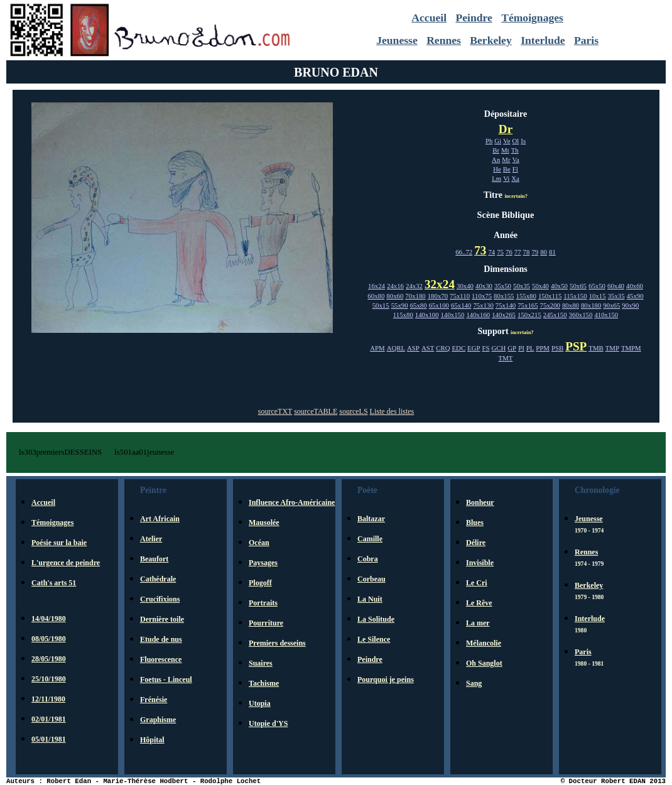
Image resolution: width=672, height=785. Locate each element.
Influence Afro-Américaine (292, 502)
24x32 (414, 286)
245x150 (555, 315)
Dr (506, 129)
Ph (489, 141)
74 (491, 252)
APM (377, 348)
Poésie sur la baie (59, 543)
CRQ (443, 348)
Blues (475, 522)
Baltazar (371, 519)
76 (509, 252)
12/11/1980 (48, 699)
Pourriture (266, 623)
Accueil (429, 18)
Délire (476, 543)
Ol (516, 141)
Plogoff (260, 583)
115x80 (403, 315)
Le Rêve (479, 603)
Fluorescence (161, 659)
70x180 (415, 296)
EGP (474, 348)
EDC (458, 348)
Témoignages (532, 18)
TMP (612, 348)
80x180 (591, 305)
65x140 (461, 305)
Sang (474, 683)
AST (428, 348)
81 (552, 252)
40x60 (635, 286)
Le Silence (374, 639)
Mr (506, 160)
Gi (498, 141)
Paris (586, 40)
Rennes (444, 40)
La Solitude (376, 619)
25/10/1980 (49, 679)
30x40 (465, 286)
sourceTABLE (316, 411)
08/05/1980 (49, 639)
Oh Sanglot (484, 663)
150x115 (550, 296)
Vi (506, 178)
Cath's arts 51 (54, 583)
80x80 (571, 305)
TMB (596, 348)
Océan (259, 543)
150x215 (529, 315)
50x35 (522, 286)
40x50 (559, 286)
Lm (496, 178)
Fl (515, 169)
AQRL (396, 348)
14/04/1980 (49, 619)
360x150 (581, 315)
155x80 (526, 296)
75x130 (483, 305)
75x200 (550, 305)
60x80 (376, 296)
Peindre (474, 18)
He (497, 169)
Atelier (151, 539)
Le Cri (477, 583)
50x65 (578, 286)
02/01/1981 (49, 719)
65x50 (597, 286)
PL (530, 348)
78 (527, 252)
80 (544, 252)
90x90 (630, 305)
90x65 (611, 305)
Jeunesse (397, 40)
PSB (557, 348)
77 (518, 252)
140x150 (453, 315)
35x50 (503, 286)
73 (480, 250)
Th (515, 150)
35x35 (616, 296)
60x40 (616, 286)
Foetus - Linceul (166, 679)
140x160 (478, 315)
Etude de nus (161, 639)
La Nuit (370, 599)
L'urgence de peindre (66, 563)
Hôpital (152, 740)
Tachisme (264, 683)
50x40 (540, 286)
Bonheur (480, 502)
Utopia (260, 703)
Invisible (480, 563)
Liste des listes (392, 411)
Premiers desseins (277, 643)
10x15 (598, 296)
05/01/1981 (49, 739)
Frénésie (154, 700)
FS (486, 348)
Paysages (263, 563)
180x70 (438, 296)
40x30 (484, 286)
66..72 (464, 252)
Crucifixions (160, 599)
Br (496, 150)
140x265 (504, 315)
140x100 (427, 315)
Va (516, 160)
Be (507, 169)
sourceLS (353, 411)
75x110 (460, 296)
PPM (543, 348)
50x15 (381, 305)
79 (535, 252)
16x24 (377, 286)
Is (523, 141)
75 (500, 252)
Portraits (263, 603)
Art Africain (160, 519)
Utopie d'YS (268, 723)
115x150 (575, 296)
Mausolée (264, 522)
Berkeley (490, 40)
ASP (413, 348)
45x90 (635, 296)
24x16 (395, 286)
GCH (499, 348)
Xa (515, 178)
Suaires (261, 663)
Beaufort (154, 559)
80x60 (395, 296)
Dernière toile (162, 619)
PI (521, 348)
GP (512, 348)
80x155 (504, 296)
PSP (576, 346)
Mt (505, 150)
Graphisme (158, 720)
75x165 (528, 305)
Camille (370, 539)
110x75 (482, 296)
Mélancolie (484, 643)
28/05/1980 (49, 659)
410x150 (606, 315)
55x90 (400, 305)
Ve (507, 141)
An (496, 160)
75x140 (506, 305)
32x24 (440, 284)
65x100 (439, 305)
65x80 (419, 305)
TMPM (631, 348)
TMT (506, 358)
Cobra (368, 559)
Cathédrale (158, 579)
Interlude (543, 40)
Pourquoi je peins (386, 679)
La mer (478, 623)
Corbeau (371, 579)
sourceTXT (275, 411)
